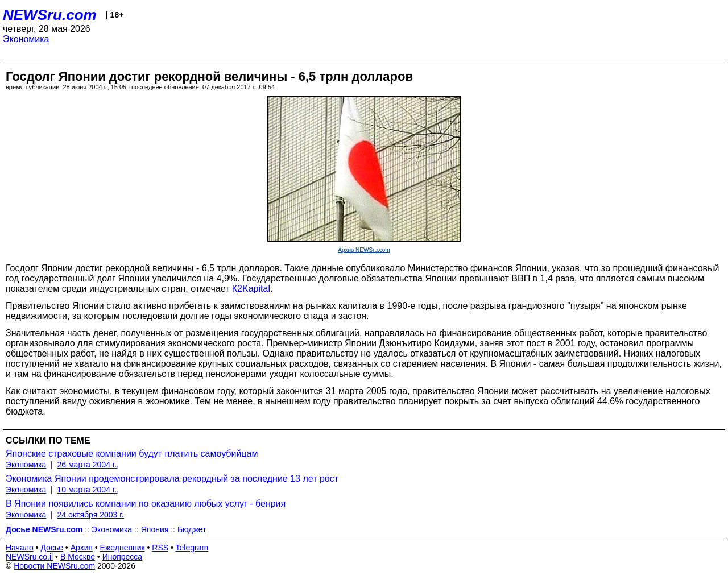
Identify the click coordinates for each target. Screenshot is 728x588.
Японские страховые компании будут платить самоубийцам (132, 454)
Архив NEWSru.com (364, 250)
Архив (82, 548)
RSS (160, 548)
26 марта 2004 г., (88, 465)
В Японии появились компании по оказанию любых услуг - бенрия (146, 504)
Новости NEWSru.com (54, 566)
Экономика (26, 39)
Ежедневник (123, 548)
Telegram (192, 548)
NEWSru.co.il (29, 557)
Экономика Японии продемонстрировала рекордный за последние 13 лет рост (172, 479)
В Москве (78, 557)
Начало (20, 548)
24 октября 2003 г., (92, 515)
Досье (52, 548)
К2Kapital (251, 289)
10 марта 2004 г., (88, 490)
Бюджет (192, 529)
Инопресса (123, 557)
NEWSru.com (50, 15)
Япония (155, 529)
